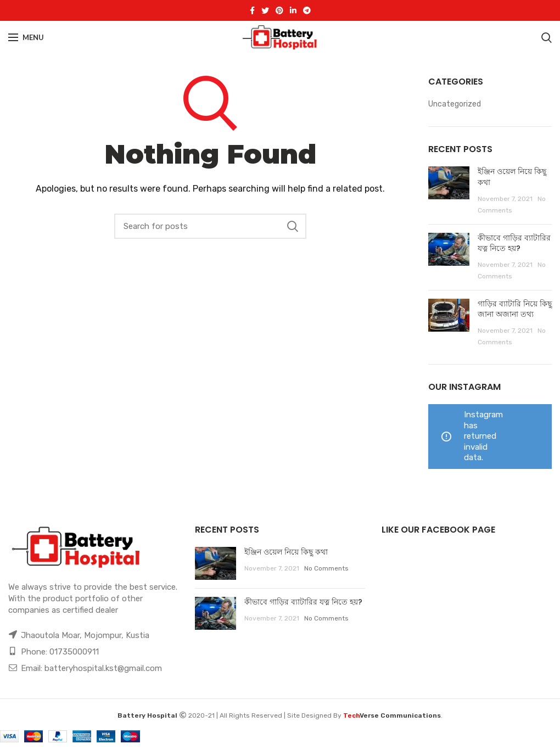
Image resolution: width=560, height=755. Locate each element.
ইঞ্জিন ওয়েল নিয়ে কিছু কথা (512, 177)
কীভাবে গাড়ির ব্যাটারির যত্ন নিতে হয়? (514, 243)
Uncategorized (455, 104)
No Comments (326, 568)
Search (293, 226)
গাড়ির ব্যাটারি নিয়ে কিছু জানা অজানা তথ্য (515, 309)
